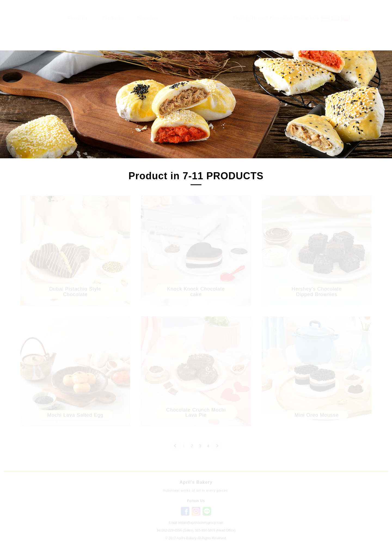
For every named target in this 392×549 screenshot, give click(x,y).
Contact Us (307, 23)
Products (113, 23)
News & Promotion (272, 23)
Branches (148, 23)
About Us (78, 23)
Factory (242, 23)
